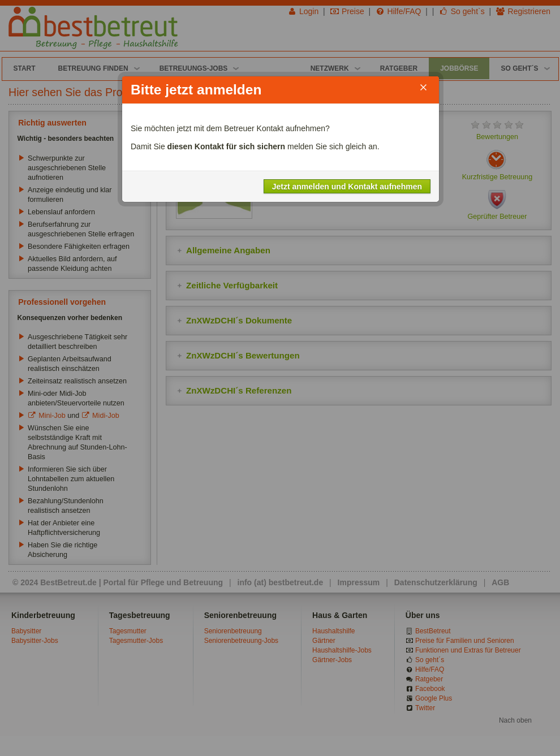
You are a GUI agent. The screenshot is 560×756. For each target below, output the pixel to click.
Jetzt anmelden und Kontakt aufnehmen (347, 186)
